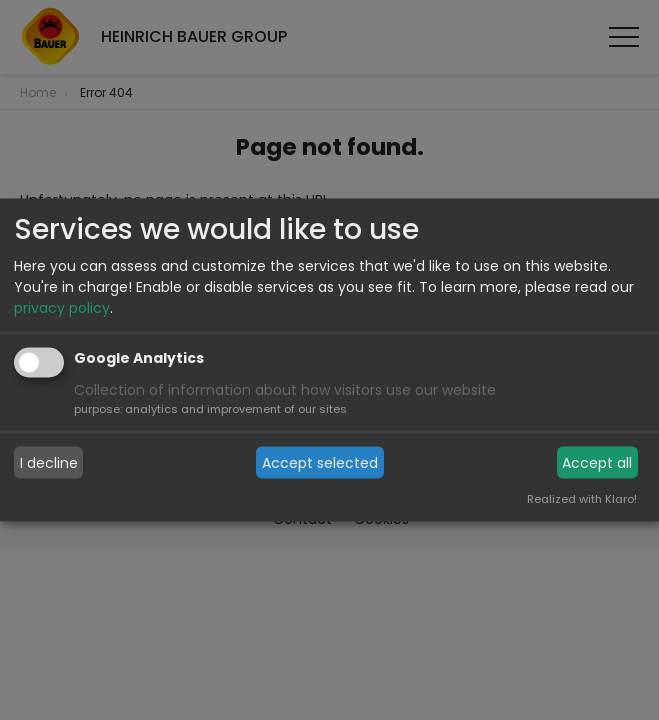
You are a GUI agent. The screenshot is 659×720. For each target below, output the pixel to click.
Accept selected (320, 462)
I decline (49, 462)
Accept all (597, 462)
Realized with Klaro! (582, 499)
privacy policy (62, 308)
